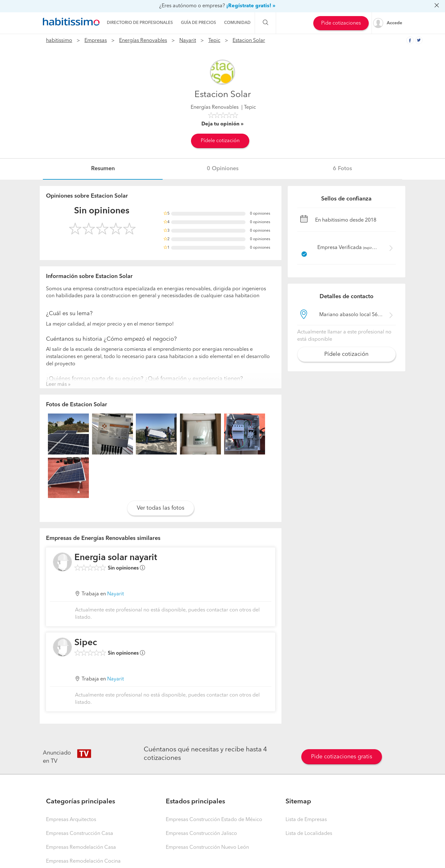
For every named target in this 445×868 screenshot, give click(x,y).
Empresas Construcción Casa (80, 834)
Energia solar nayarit (116, 558)
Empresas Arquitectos (71, 820)
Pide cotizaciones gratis (342, 757)
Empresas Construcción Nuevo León (207, 848)
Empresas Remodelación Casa (81, 848)
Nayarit (188, 41)
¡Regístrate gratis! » (251, 6)
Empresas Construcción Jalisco (201, 834)
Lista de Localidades (309, 834)
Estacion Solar (249, 41)
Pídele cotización (220, 141)
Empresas (96, 41)
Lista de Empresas (306, 820)
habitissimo (59, 41)
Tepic (214, 41)
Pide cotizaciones (341, 23)
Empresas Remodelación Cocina (83, 861)
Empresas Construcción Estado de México (214, 820)
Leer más (56, 385)
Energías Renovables (143, 41)
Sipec (86, 643)
